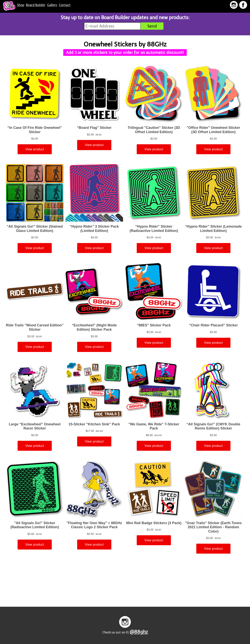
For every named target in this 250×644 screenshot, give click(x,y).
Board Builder (36, 5)
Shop (21, 5)
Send (152, 26)
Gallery (52, 5)
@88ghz (139, 632)
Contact (65, 5)
